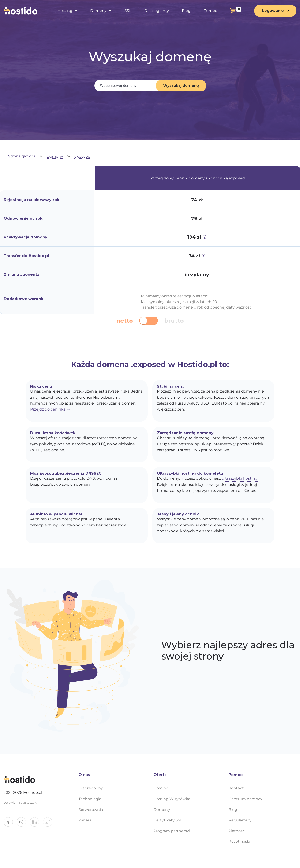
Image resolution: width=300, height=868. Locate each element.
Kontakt (236, 788)
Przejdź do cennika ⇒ (50, 409)
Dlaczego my (157, 11)
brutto (174, 321)
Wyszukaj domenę (181, 86)
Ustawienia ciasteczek (20, 803)
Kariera (85, 820)
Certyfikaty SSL (168, 820)
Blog (186, 11)
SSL (128, 11)
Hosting (65, 11)
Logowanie (273, 11)
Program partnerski (172, 831)
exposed (82, 157)
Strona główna (22, 156)
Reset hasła (239, 841)
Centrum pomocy (245, 799)
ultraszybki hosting (240, 478)
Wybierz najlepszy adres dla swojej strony (228, 651)
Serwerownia (91, 810)
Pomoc (210, 11)
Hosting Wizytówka (172, 799)
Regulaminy (240, 820)
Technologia (90, 799)
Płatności (237, 831)
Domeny (98, 11)
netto (125, 321)
